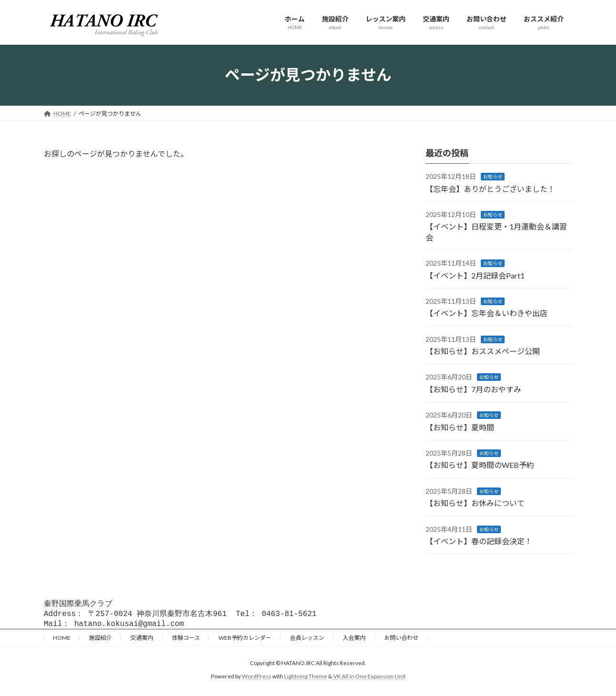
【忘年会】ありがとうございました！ (490, 188)
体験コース (186, 641)
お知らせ (493, 177)
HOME (62, 641)
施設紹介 (100, 641)
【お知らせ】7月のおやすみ (473, 389)
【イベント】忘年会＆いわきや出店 (487, 313)
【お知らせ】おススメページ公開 (483, 351)
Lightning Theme (306, 679)
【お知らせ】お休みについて (475, 503)
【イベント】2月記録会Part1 (475, 275)
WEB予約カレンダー (245, 641)
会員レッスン (307, 641)
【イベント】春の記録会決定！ (479, 541)
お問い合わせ (401, 641)
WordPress (257, 679)
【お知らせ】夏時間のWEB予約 (480, 465)
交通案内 (142, 641)
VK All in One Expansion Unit (369, 679)
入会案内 (354, 641)
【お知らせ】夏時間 (460, 427)
